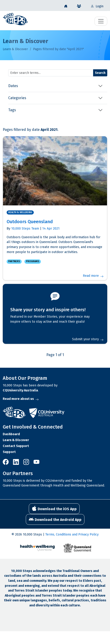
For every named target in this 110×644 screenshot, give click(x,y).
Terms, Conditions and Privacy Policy (72, 534)
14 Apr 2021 (51, 229)
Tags (12, 110)
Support (9, 452)
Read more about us (21, 399)
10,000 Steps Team (25, 229)
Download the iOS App (54, 509)
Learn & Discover (15, 49)
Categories (17, 98)
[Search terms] (51, 73)
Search (100, 73)
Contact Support (16, 446)
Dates (13, 86)
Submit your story (88, 339)
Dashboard (11, 434)
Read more (93, 276)
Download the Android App (55, 519)
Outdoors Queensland (30, 222)
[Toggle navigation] (101, 21)
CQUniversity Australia (20, 390)
